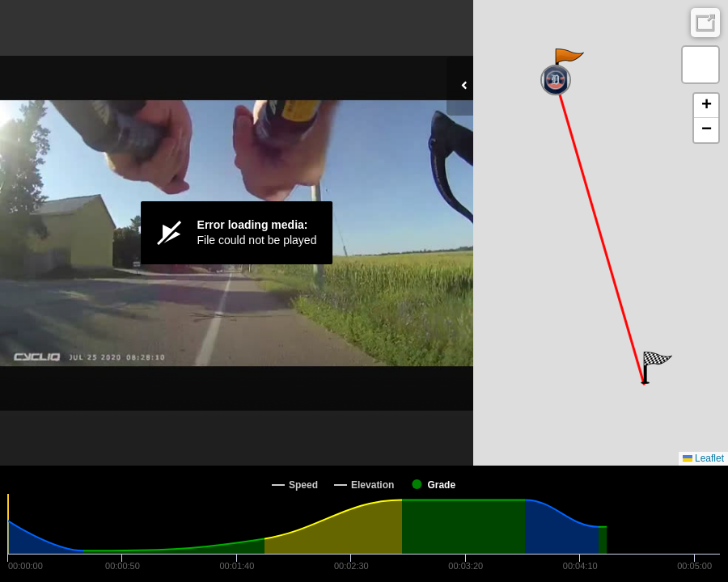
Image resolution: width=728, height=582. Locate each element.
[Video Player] (237, 233)
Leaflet (703, 458)
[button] (568, 65)
